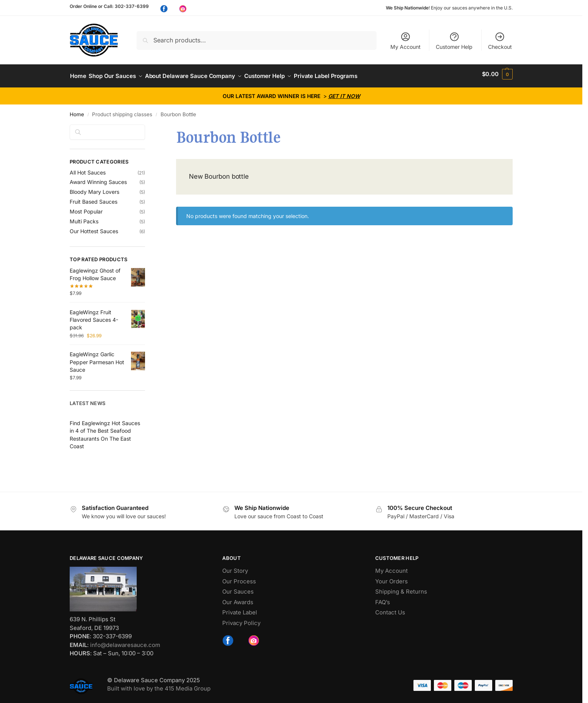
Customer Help (454, 41)
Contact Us (390, 609)
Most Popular (86, 208)
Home (77, 111)
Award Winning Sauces (98, 178)
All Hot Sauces (88, 168)
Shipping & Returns (401, 588)
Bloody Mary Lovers (94, 188)
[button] (497, 74)
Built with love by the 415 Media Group (159, 685)
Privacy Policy (241, 619)
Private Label (240, 609)
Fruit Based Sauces (94, 198)
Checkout (500, 41)
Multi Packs (84, 217)
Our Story (235, 567)
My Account (406, 41)
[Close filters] (147, 125)
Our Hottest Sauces (94, 227)
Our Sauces (238, 588)
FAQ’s (383, 598)
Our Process (239, 577)
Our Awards (238, 598)
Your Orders (391, 577)
